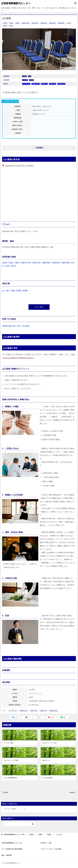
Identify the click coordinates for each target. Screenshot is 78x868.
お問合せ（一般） (47, 843)
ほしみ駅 (6, 291)
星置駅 (19, 291)
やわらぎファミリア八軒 (49, 743)
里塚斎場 (72, 792)
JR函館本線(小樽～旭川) (12, 326)
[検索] (19, 824)
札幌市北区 (35, 23)
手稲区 (11, 23)
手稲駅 (13, 291)
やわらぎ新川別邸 (47, 778)
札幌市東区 (53, 23)
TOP (14, 834)
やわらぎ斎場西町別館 (10, 778)
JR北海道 (26, 326)
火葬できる (43, 711)
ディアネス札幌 (8, 743)
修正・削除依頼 (7, 855)
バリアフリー (13, 711)
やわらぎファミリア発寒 (11, 760)
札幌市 (17, 23)
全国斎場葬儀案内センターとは (12, 843)
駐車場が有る (53, 711)
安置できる (34, 711)
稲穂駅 (25, 291)
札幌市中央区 (26, 23)
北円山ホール (46, 760)
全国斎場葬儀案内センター (16, 3)
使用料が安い (24, 711)
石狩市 (5, 26)
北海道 (5, 23)
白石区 (69, 23)
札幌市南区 (44, 23)
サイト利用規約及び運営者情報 (12, 849)
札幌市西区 (61, 23)
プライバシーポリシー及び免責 (51, 849)
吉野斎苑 (6, 792)
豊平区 (11, 26)
